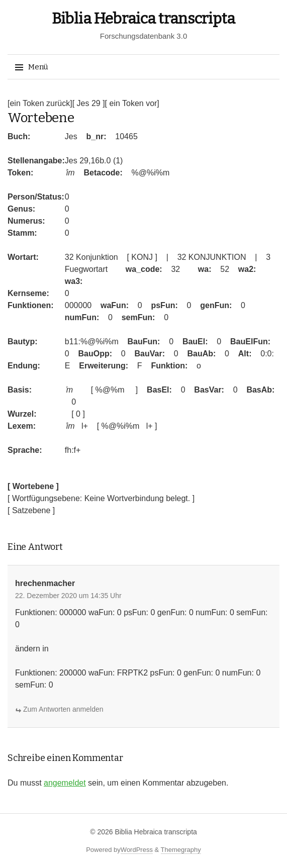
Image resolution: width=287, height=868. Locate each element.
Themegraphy (181, 850)
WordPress (137, 850)
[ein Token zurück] (40, 103)
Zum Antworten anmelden (63, 709)
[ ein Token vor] (132, 103)
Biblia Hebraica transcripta (143, 19)
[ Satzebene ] (31, 510)
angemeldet (65, 783)
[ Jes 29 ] (89, 103)
